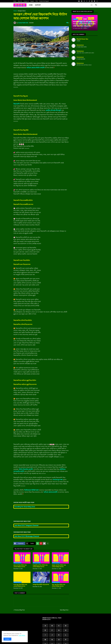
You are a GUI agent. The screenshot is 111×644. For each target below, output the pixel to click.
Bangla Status (22, 11)
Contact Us (26, 1)
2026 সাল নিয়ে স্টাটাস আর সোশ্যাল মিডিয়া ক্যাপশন (59, 566)
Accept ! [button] (7, 639)
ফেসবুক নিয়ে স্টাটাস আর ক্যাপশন (41, 585)
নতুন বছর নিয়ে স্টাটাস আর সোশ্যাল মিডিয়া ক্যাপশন (58, 585)
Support (32, 1)
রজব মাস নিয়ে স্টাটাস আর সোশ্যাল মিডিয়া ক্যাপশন (20, 566)
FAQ (37, 1)
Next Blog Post (64, 610)
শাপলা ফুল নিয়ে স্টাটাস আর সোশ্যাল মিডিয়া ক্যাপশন (20, 585)
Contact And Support (44, 1)
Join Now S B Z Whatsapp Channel (27, 536)
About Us (20, 1)
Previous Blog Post (20, 610)
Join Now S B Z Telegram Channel (26, 525)
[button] (92, 5)
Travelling (25, 507)
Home (15, 1)
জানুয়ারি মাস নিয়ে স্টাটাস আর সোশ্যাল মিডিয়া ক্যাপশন (40, 566)
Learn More (22, 635)
